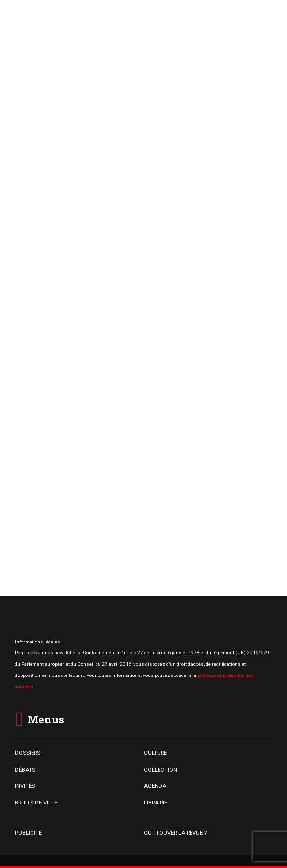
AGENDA (155, 786)
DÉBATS (25, 770)
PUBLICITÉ (28, 833)
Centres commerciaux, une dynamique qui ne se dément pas (178, 424)
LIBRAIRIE (156, 803)
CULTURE (155, 753)
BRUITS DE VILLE (36, 803)
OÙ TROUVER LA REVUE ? (175, 833)
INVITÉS (25, 786)
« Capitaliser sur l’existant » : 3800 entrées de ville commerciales (180, 488)
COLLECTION (160, 770)
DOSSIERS (28, 753)
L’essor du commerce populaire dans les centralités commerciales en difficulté (184, 365)
